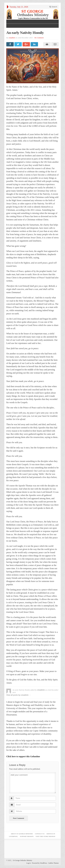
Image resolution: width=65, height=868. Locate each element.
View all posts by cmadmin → (19, 695)
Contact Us (40, 834)
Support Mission (27, 836)
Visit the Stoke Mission (45, 836)
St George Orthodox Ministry (22, 860)
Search (53, 7)
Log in (28, 863)
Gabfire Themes (54, 863)
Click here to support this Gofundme (23, 756)
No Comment (39, 38)
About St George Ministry (22, 834)
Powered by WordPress (39, 863)
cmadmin (12, 38)
